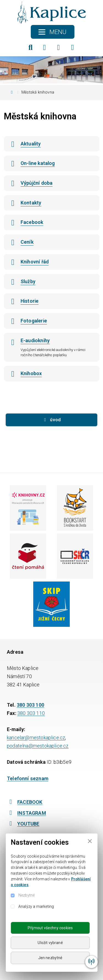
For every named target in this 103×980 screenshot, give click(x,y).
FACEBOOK (25, 802)
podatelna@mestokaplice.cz (38, 746)
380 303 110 (31, 713)
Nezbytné (27, 895)
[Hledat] (30, 47)
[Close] (90, 841)
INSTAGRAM (27, 813)
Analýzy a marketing (36, 906)
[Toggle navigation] (53, 32)
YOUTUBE (23, 824)
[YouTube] (73, 47)
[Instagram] (59, 47)
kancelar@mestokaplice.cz (36, 738)
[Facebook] (44, 47)
